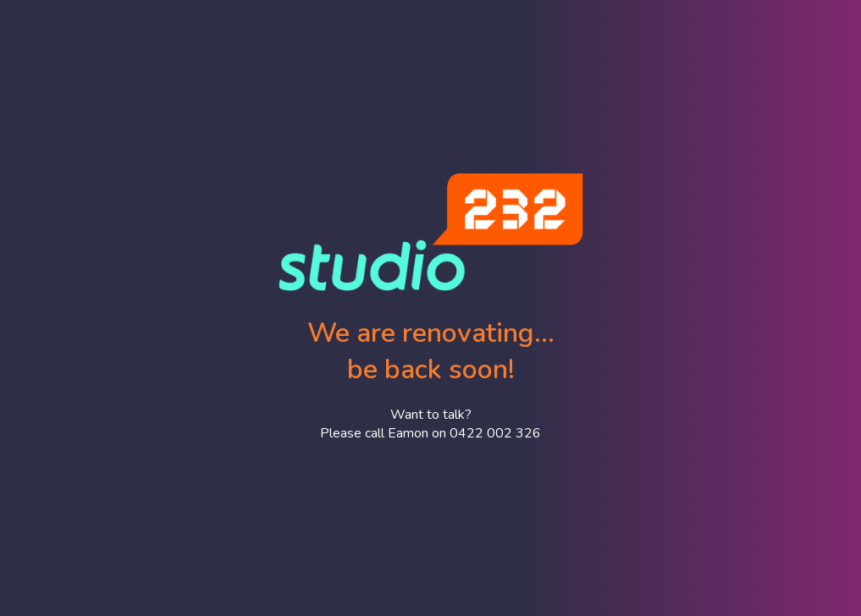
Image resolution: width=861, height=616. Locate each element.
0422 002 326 (495, 433)
